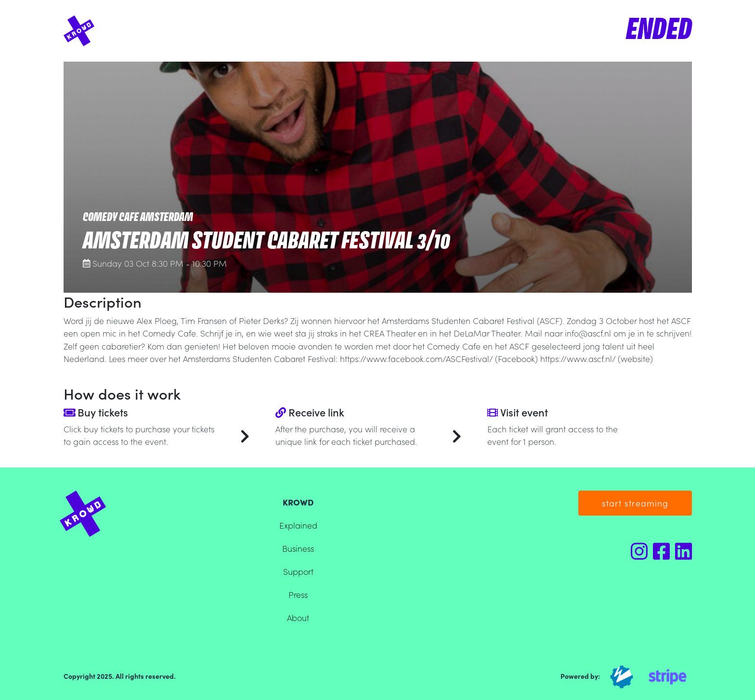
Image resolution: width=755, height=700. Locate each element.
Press (298, 594)
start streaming (635, 503)
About (298, 617)
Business (298, 548)
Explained (298, 525)
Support (298, 571)
